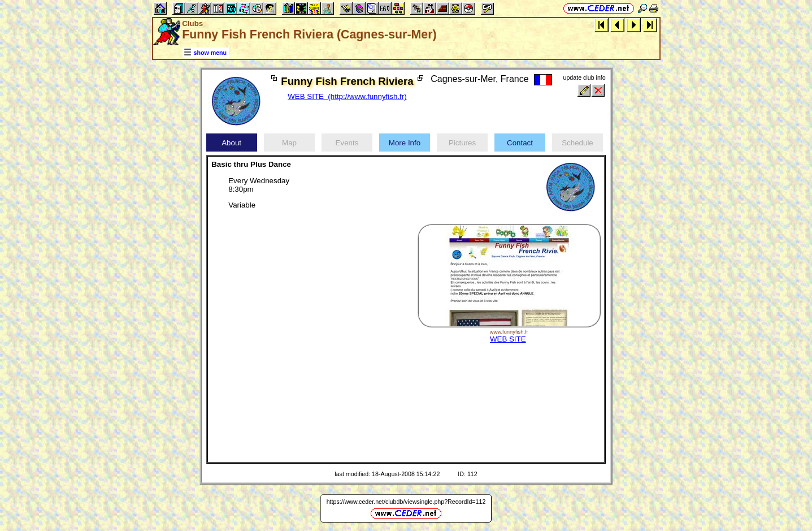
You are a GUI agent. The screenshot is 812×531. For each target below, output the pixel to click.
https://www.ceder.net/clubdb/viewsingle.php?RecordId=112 (406, 502)
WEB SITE (508, 339)
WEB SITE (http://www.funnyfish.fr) (347, 96)
